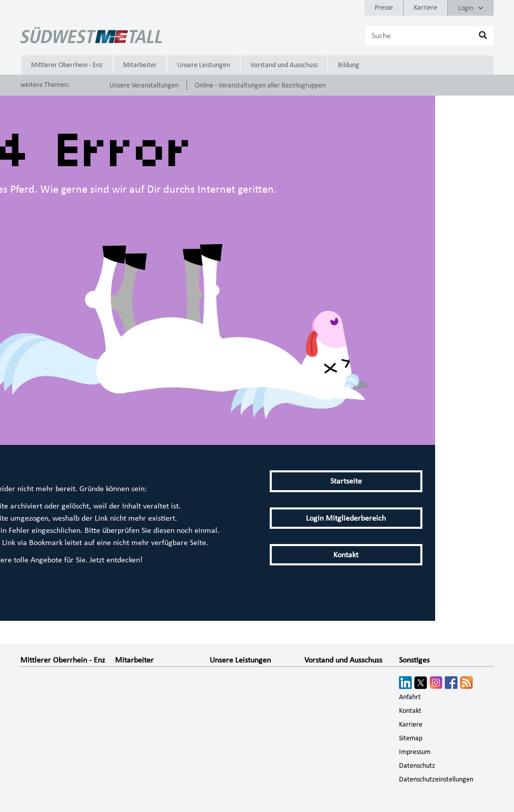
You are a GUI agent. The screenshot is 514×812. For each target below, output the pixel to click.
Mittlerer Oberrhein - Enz (67, 65)
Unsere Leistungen (204, 65)
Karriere (425, 8)
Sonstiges (414, 660)
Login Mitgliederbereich (346, 518)
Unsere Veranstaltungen (144, 85)
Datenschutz (417, 766)
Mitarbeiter (140, 65)
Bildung (349, 65)
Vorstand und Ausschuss (284, 65)
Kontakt (346, 555)
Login (471, 8)
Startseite (346, 481)
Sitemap (411, 738)
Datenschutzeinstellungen (436, 779)
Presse (384, 8)
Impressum (415, 752)
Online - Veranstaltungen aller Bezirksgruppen (260, 85)
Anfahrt (410, 697)
